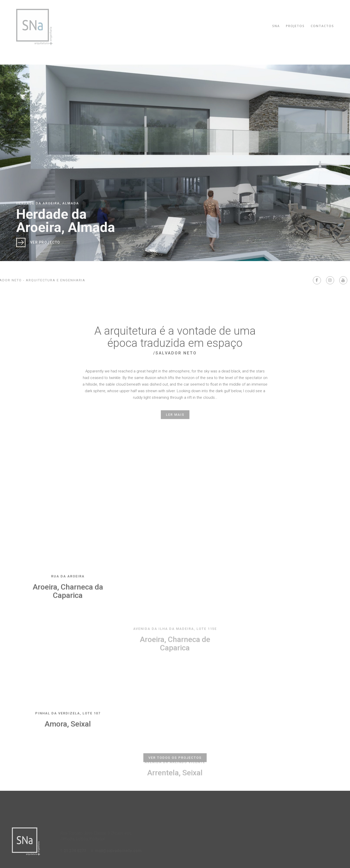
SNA (278, 26)
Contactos (324, 26)
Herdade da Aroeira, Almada (66, 221)
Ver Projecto (45, 242)
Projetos (297, 26)
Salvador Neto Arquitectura (33, 27)
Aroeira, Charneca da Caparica (68, 639)
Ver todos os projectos (175, 769)
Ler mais (175, 423)
